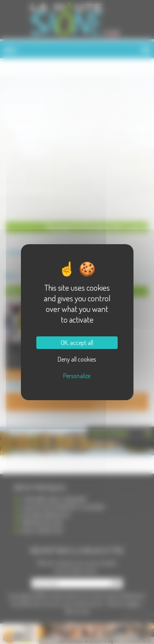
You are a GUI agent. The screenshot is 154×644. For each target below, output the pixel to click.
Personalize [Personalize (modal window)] (77, 376)
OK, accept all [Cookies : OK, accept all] (77, 343)
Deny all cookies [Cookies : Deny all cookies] (77, 359)
